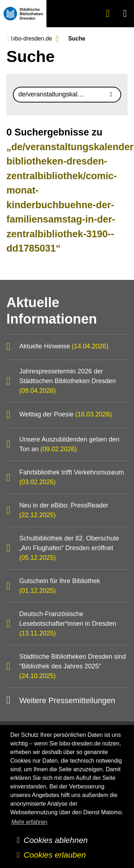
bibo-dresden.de (31, 39)
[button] (125, 13)
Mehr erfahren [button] (29, 822)
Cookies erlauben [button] (55, 855)
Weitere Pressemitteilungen (67, 700)
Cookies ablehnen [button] (56, 840)
